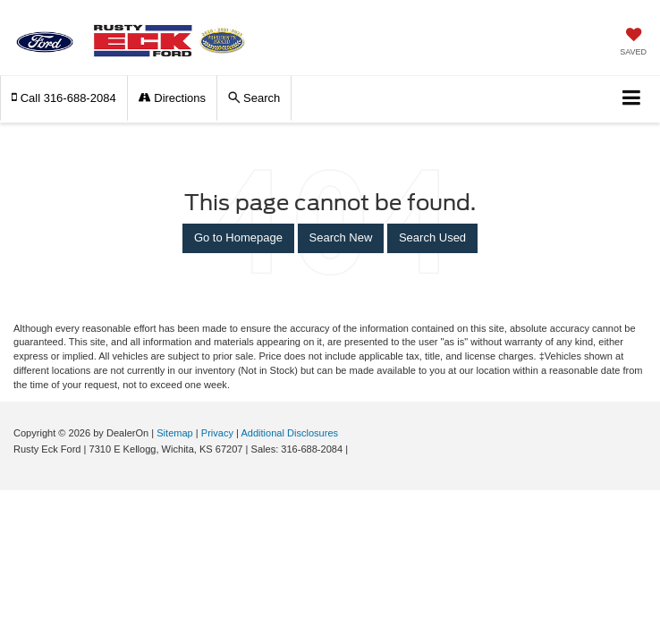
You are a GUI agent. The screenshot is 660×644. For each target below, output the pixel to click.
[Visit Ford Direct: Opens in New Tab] (355, 449)
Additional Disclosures (289, 433)
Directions (172, 98)
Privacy (217, 433)
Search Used (432, 237)
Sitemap (175, 433)
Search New (341, 237)
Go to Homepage (238, 237)
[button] (64, 98)
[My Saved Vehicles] (633, 43)
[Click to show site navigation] (632, 99)
